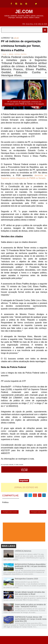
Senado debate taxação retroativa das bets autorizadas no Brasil (30, 593)
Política (23, 54)
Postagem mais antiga (38, 512)
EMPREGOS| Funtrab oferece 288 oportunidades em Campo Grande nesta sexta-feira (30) (31, 619)
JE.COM (24, 12)
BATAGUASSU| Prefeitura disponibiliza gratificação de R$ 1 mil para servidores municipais (31, 566)
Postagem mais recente (10, 512)
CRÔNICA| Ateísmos (23, 551)
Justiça (17, 54)
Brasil (11, 54)
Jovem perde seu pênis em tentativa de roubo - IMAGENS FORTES (30, 606)
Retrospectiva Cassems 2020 (26, 579)
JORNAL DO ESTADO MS (26, 487)
